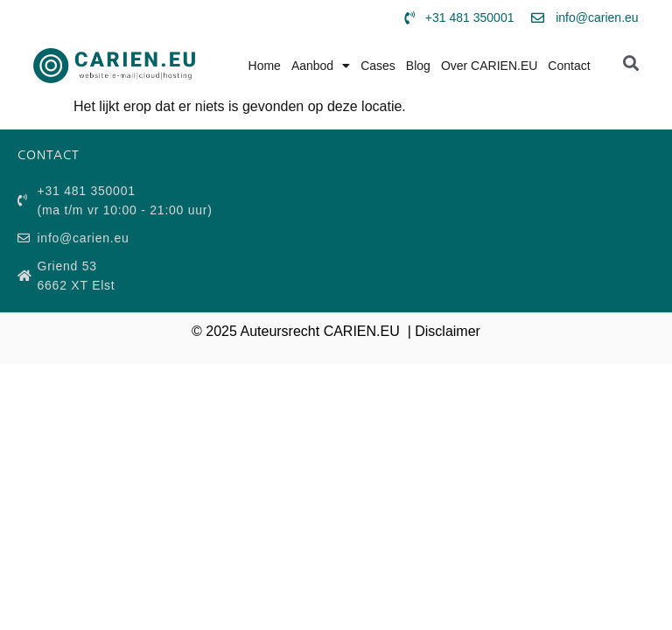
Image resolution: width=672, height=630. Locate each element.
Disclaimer (448, 331)
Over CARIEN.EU (489, 66)
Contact (569, 66)
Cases (378, 66)
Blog (418, 66)
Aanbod (321, 66)
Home (265, 66)
